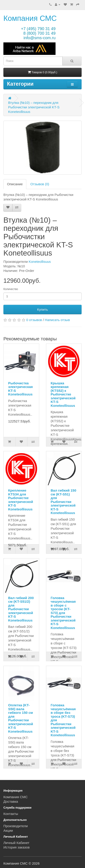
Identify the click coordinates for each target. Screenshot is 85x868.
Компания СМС (30, 18)
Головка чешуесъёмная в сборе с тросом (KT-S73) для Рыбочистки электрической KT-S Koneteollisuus (63, 613)
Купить (42, 309)
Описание (15, 184)
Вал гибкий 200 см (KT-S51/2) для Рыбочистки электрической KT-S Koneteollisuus (21, 609)
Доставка (11, 801)
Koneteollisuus (40, 262)
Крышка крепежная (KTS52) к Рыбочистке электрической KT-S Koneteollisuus (63, 394)
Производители (16, 826)
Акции (8, 830)
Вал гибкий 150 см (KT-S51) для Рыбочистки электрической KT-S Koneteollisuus (64, 502)
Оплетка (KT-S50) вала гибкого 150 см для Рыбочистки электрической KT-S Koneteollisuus (21, 718)
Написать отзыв (57, 320)
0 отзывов (34, 320)
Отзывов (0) (40, 184)
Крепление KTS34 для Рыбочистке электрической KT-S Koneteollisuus (21, 500)
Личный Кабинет (16, 843)
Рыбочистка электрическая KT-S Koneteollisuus (21, 389)
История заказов (17, 847)
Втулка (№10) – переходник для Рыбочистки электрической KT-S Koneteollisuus (34, 107)
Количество (11, 289)
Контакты (11, 814)
